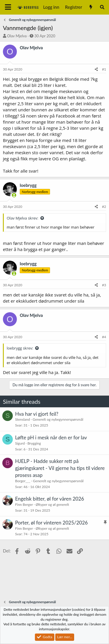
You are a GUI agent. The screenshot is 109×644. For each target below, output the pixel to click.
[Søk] (102, 7)
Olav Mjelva (17, 36)
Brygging (34, 443)
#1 (104, 69)
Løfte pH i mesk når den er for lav (51, 437)
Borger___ (23, 481)
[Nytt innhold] (91, 7)
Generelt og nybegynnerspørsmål (58, 419)
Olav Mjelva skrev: (23, 218)
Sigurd (20, 443)
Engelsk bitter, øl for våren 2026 (50, 499)
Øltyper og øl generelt (52, 505)
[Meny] (8, 7)
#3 (104, 285)
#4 (104, 337)
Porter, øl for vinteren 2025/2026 (51, 523)
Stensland (23, 419)
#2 (104, 207)
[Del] (96, 70)
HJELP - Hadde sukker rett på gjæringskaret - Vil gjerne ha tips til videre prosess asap (60, 468)
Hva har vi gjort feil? (37, 414)
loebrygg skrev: (20, 348)
